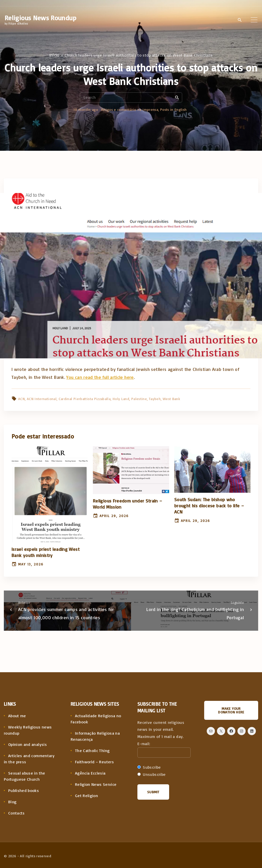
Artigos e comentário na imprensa (130, 109)
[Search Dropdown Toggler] (240, 20)
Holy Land (121, 399)
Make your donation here (231, 710)
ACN (21, 399)
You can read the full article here (100, 377)
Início (54, 55)
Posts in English (173, 109)
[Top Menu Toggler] (254, 20)
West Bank (171, 399)
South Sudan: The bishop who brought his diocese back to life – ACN (209, 506)
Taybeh (155, 399)
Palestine (139, 399)
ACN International (42, 399)
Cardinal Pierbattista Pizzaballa (85, 399)
